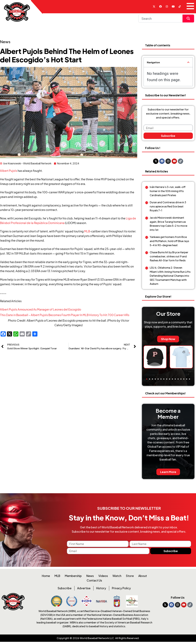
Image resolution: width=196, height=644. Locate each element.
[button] (188, 62)
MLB (87, 231)
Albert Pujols (9, 171)
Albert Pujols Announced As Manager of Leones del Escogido (41, 309)
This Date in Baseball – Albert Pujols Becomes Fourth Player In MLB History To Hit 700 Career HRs (65, 315)
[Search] (160, 19)
